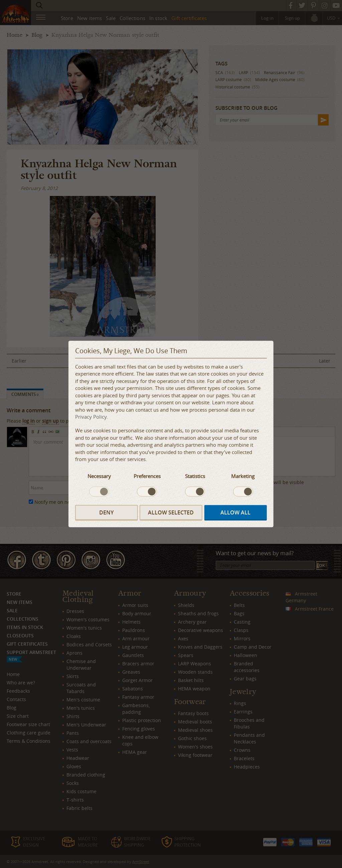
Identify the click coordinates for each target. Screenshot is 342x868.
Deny (106, 513)
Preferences (147, 476)
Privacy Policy (91, 417)
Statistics (195, 476)
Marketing (243, 476)
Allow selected (171, 513)
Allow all (235, 513)
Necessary (99, 476)
